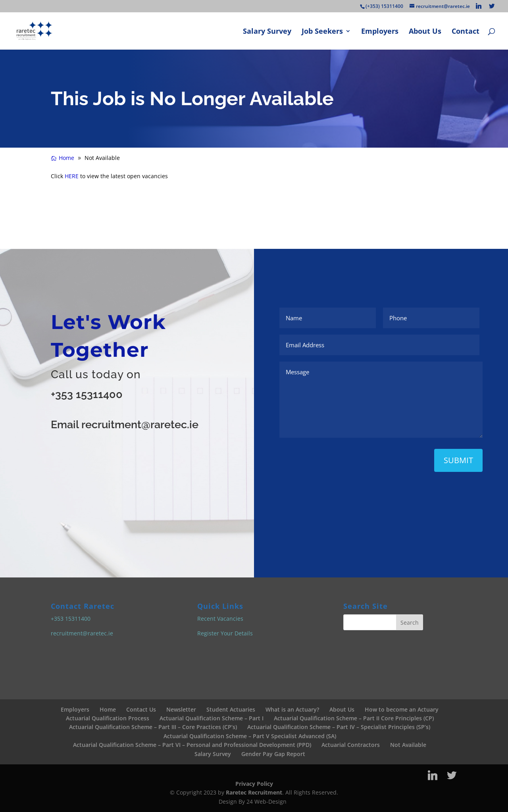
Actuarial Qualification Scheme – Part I (212, 718)
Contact (466, 32)
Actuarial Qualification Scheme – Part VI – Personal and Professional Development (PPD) (192, 745)
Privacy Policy (254, 784)
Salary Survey (267, 32)
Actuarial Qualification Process (108, 718)
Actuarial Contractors (351, 745)
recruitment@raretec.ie (82, 633)
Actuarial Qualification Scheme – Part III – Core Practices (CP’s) (153, 727)
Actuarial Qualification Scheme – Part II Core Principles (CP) (354, 718)
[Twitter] (492, 6)
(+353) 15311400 (384, 6)
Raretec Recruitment (254, 792)
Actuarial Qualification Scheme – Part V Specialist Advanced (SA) (250, 736)
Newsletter (181, 709)
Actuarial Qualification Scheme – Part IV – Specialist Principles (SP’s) (339, 727)
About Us (425, 32)
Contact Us (141, 709)
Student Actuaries (231, 709)
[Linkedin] (479, 6)
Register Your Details (225, 633)
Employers (380, 32)
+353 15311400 (87, 394)
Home (108, 709)
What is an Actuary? (292, 709)
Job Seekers (322, 32)
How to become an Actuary (402, 709)
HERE (72, 176)
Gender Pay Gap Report (273, 754)
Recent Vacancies (220, 619)
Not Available (408, 745)
